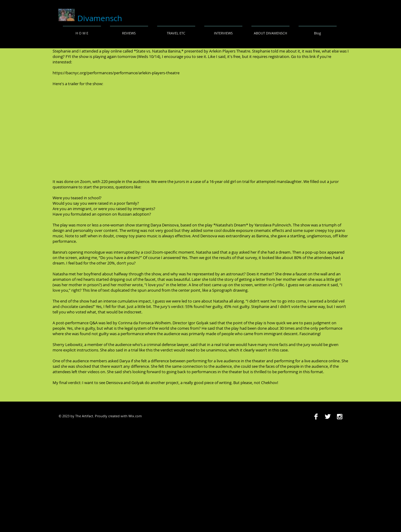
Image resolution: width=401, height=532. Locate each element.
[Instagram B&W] (340, 417)
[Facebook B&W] (316, 417)
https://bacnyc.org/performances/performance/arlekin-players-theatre (116, 73)
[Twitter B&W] (328, 417)
